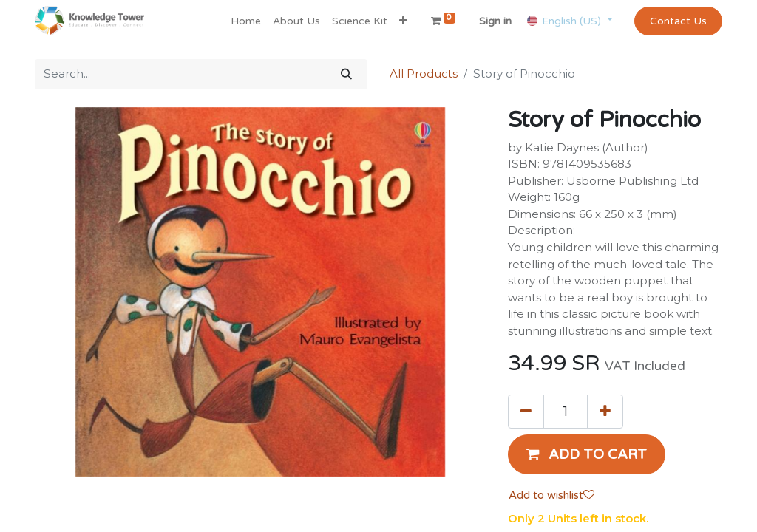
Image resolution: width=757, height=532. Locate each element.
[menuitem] (246, 21)
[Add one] (605, 412)
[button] (403, 21)
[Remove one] (526, 412)
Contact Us (678, 21)
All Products (424, 74)
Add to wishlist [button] (551, 495)
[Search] (346, 74)
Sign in (495, 21)
